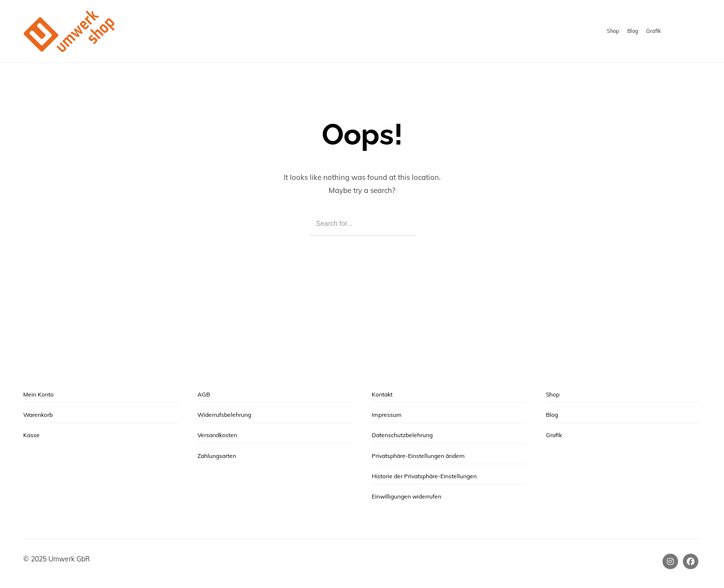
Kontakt (382, 394)
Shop (613, 31)
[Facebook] (691, 561)
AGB (204, 394)
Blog (633, 31)
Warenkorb (38, 415)
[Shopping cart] (691, 32)
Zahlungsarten (217, 456)
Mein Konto (38, 394)
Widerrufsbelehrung (224, 415)
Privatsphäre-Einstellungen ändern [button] (418, 456)
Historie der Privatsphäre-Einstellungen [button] (424, 476)
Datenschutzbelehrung (402, 435)
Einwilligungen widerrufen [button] (407, 496)
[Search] (401, 224)
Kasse (31, 435)
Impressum (387, 415)
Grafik (654, 31)
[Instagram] (670, 561)
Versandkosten (217, 435)
